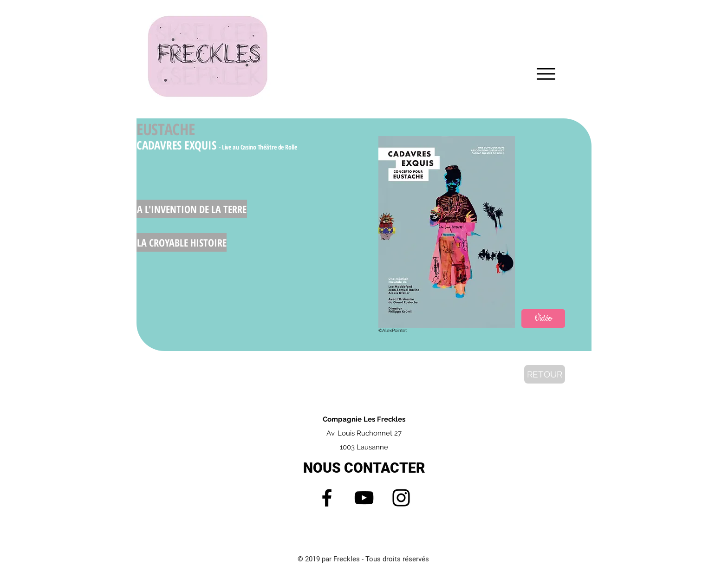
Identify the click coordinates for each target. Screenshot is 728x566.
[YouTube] (364, 498)
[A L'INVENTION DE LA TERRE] (192, 209)
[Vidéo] (543, 319)
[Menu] (546, 74)
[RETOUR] (545, 374)
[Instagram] (401, 498)
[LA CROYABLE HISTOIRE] (182, 242)
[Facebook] (327, 498)
